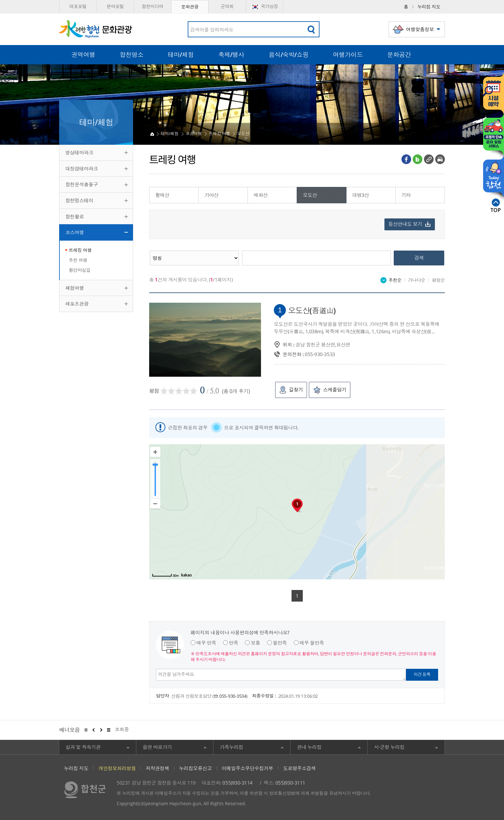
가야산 (212, 195)
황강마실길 (80, 270)
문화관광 (190, 7)
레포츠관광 (77, 304)
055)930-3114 (237, 783)
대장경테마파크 (82, 169)
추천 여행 (78, 260)
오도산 (243, 134)
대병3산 (361, 195)
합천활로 (75, 217)
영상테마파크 (79, 152)
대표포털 (78, 6)
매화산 (261, 195)
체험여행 (75, 288)
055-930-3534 (233, 696)
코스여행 (75, 232)
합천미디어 (153, 6)
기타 (406, 195)
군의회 (227, 6)
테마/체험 (170, 134)
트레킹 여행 (80, 250)
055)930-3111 (290, 783)
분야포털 (115, 6)
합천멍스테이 (79, 200)
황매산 (162, 195)
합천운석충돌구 (82, 184)
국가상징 (264, 7)
